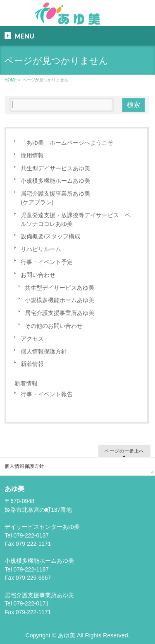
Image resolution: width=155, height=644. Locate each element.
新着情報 (32, 364)
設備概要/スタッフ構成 (50, 236)
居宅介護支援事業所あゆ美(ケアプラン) (55, 198)
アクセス (32, 339)
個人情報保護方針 (44, 352)
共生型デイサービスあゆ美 (55, 168)
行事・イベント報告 (47, 394)
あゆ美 (67, 635)
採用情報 (32, 156)
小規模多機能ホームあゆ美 (55, 181)
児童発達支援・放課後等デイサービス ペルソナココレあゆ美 (76, 220)
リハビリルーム (41, 249)
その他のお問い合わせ (54, 326)
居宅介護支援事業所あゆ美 (60, 313)
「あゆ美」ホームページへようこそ (67, 143)
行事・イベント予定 (47, 262)
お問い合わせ (38, 275)
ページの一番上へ (124, 451)
